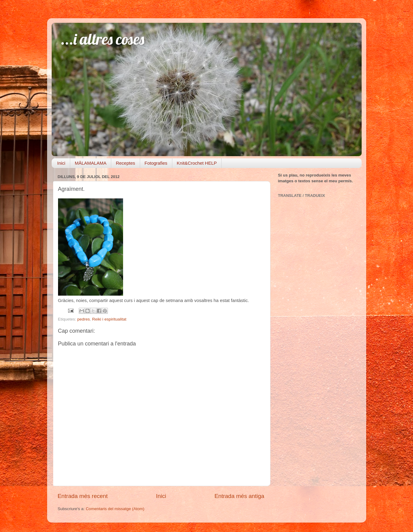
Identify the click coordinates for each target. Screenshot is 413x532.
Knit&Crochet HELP (197, 163)
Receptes (125, 163)
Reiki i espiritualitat (109, 319)
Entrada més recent (83, 496)
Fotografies (156, 163)
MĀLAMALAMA (91, 163)
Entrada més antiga (239, 496)
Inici (61, 163)
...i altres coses (103, 39)
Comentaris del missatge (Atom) (115, 509)
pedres (83, 319)
